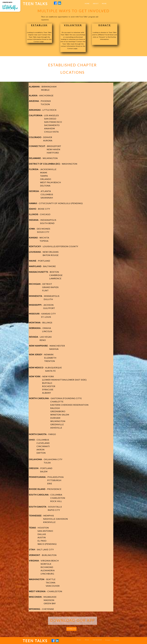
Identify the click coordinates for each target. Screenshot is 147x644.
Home (79, 640)
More (104, 4)
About (87, 640)
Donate (108, 640)
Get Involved (97, 640)
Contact (116, 640)
